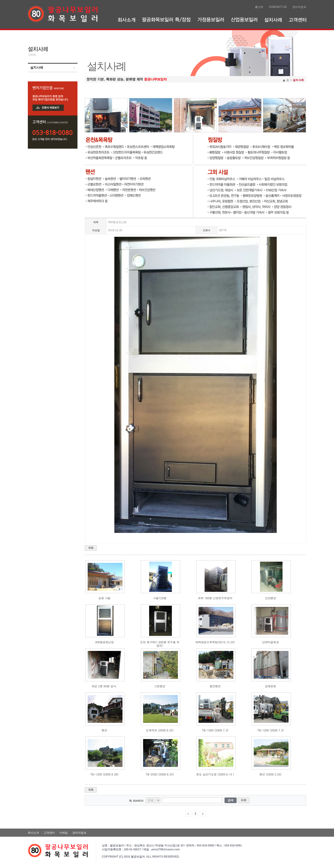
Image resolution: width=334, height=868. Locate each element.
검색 (230, 800)
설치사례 (273, 20)
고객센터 (297, 20)
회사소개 (127, 20)
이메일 (64, 833)
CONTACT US (278, 7)
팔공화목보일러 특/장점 (166, 20)
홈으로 (259, 7)
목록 (91, 548)
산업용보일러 (244, 20)
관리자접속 (299, 7)
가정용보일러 (211, 20)
